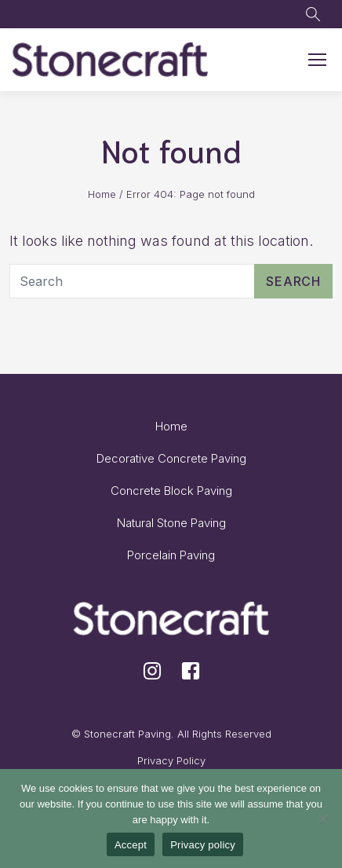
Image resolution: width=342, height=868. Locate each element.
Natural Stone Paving (171, 523)
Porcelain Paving (171, 555)
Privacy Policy (171, 760)
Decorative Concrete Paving (171, 458)
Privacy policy (203, 845)
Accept (131, 845)
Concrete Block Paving (171, 491)
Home (102, 194)
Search (293, 281)
